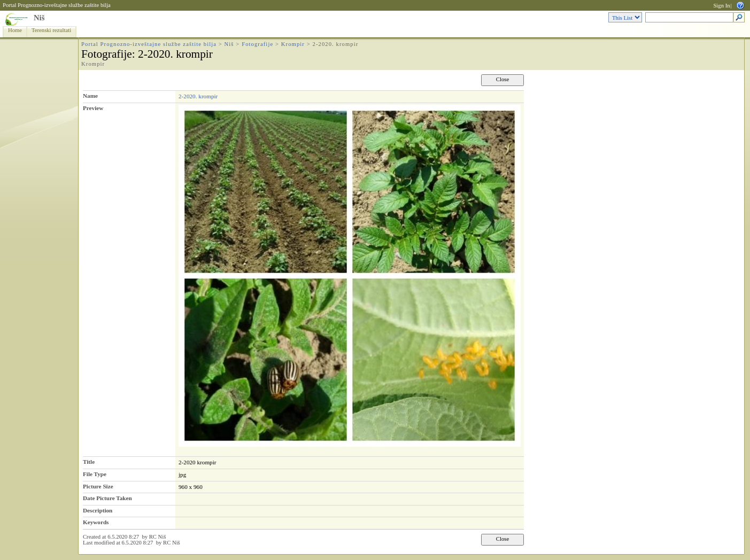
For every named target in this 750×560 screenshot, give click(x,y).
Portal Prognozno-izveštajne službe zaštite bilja (57, 5)
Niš (39, 18)
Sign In (721, 6)
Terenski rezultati (51, 30)
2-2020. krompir (198, 96)
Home (15, 30)
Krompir (293, 44)
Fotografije (257, 44)
